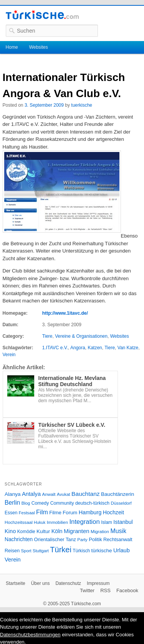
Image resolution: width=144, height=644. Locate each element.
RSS (105, 590)
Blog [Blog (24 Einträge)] (26, 503)
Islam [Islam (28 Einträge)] (107, 522)
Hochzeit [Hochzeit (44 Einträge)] (113, 512)
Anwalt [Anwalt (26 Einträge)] (49, 494)
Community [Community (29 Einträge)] (62, 503)
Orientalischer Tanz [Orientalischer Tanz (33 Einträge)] (55, 539)
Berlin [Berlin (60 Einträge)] (12, 503)
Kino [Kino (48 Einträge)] (10, 531)
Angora (78, 348)
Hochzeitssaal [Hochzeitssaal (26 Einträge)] (19, 522)
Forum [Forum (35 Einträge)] (70, 513)
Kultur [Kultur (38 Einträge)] (43, 531)
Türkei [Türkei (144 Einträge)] (61, 550)
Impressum (98, 583)
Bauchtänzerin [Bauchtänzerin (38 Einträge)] (118, 494)
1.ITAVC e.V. (55, 348)
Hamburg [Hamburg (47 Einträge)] (90, 512)
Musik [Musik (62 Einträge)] (118, 531)
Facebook (127, 590)
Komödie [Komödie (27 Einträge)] (26, 532)
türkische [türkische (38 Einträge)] (102, 551)
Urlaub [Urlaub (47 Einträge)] (122, 550)
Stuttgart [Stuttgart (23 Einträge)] (41, 551)
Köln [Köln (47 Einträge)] (57, 531)
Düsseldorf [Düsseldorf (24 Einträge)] (121, 503)
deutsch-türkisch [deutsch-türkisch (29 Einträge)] (92, 503)
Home (12, 47)
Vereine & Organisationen (81, 336)
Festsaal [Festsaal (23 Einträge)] (27, 513)
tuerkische (82, 105)
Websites (39, 47)
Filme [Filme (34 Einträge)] (55, 513)
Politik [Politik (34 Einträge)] (95, 539)
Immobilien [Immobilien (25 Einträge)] (57, 522)
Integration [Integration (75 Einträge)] (84, 522)
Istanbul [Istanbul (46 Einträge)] (123, 522)
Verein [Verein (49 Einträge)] (13, 560)
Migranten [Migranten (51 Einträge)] (77, 531)
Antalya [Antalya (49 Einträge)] (31, 494)
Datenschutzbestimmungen (30, 635)
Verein (9, 355)
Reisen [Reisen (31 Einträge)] (12, 551)
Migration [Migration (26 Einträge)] (100, 531)
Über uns (41, 583)
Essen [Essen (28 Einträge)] (11, 513)
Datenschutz (68, 583)
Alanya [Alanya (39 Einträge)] (13, 494)
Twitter (87, 590)
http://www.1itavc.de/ (65, 313)
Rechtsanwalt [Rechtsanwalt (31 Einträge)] (118, 540)
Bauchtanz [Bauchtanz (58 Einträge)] (85, 494)
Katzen (95, 348)
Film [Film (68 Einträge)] (42, 512)
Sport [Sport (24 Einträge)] (26, 551)
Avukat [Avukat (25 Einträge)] (64, 494)
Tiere (47, 336)
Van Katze (128, 348)
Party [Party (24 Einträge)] (82, 540)
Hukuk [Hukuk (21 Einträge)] (40, 522)
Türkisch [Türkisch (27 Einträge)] (81, 551)
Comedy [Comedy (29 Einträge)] (40, 503)
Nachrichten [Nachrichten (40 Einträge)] (19, 539)
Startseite (16, 583)
